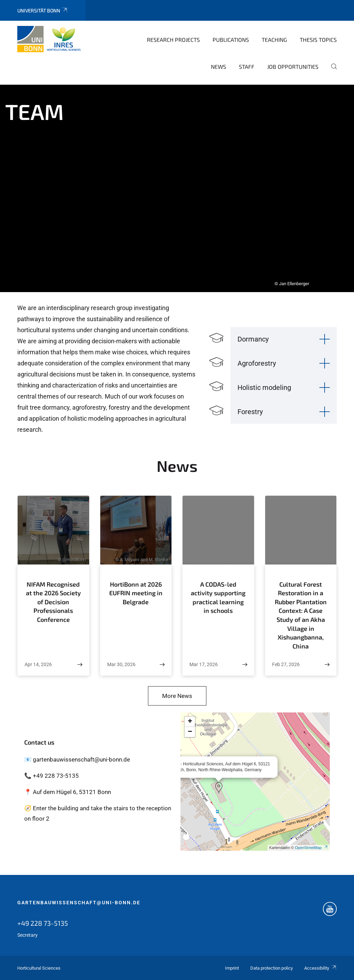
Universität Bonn (43, 11)
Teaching (274, 40)
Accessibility (320, 968)
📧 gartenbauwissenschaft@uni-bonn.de (77, 759)
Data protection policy (272, 968)
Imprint (232, 968)
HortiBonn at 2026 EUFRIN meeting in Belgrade (136, 593)
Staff (247, 67)
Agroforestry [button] (257, 363)
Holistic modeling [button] (264, 388)
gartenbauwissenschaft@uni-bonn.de (79, 903)
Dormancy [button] (253, 339)
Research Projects (173, 40)
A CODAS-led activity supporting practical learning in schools (218, 598)
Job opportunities (293, 67)
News (218, 67)
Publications (231, 40)
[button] (219, 787)
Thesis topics (318, 40)
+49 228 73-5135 (43, 923)
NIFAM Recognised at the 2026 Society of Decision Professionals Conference (53, 602)
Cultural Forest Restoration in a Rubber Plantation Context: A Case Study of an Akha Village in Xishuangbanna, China (301, 615)
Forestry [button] (250, 412)
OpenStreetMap (311, 848)
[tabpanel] (177, 188)
